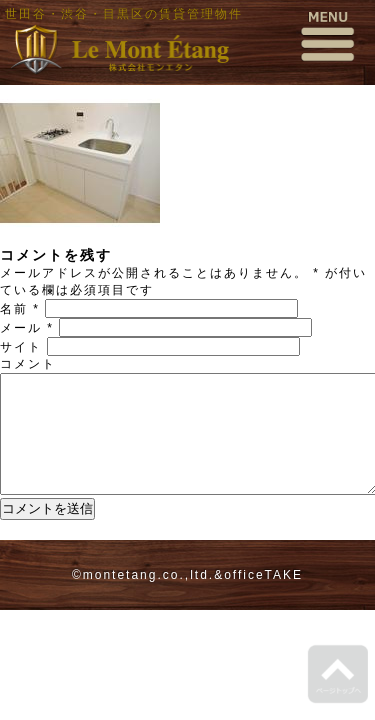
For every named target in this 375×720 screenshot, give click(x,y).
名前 (20, 309)
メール (27, 328)
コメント (28, 364)
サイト (21, 347)
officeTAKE (263, 599)
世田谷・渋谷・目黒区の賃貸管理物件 (124, 14)
